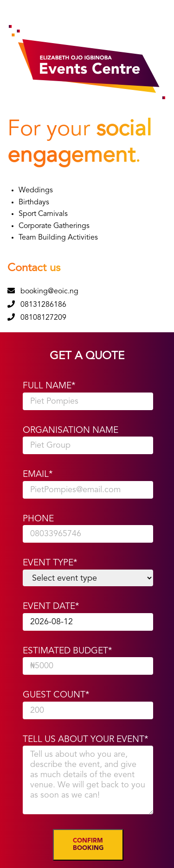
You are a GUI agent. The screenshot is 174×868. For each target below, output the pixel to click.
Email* (38, 475)
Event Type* (50, 563)
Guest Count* (56, 695)
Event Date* (51, 607)
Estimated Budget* (68, 651)
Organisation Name (71, 431)
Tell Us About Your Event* (86, 740)
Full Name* (49, 386)
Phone (38, 519)
